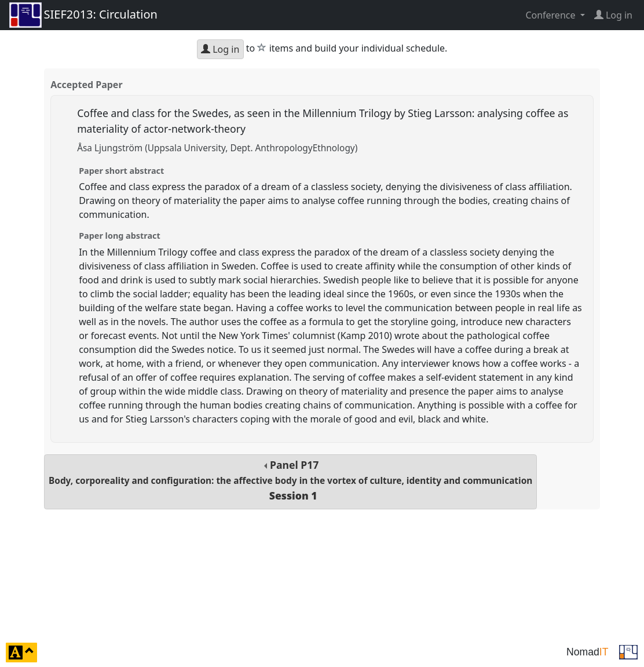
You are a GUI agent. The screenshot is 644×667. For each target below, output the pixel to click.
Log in (220, 49)
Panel (290, 480)
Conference (551, 15)
